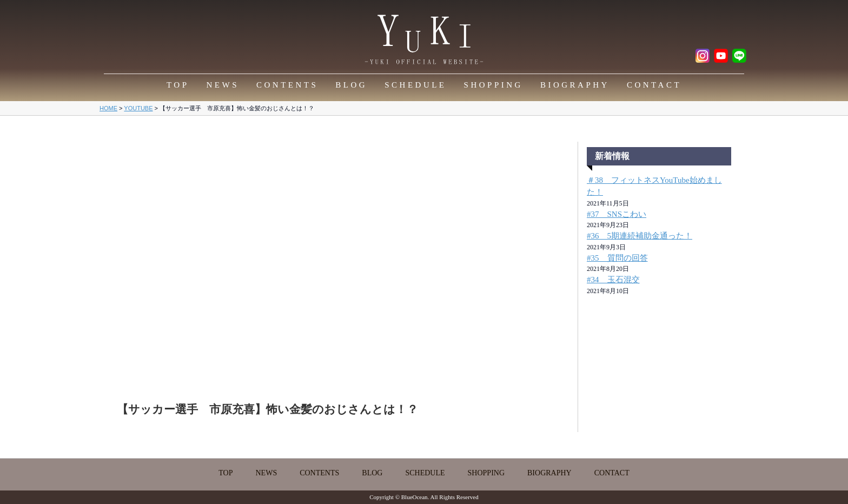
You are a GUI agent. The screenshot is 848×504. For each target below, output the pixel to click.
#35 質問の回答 (617, 258)
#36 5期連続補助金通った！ (640, 236)
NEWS (223, 85)
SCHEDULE (415, 85)
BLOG (351, 85)
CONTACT (654, 85)
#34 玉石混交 (613, 280)
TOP (178, 85)
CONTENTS (287, 85)
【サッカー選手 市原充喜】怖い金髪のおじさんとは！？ (267, 409)
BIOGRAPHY (575, 85)
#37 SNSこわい (617, 214)
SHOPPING (493, 85)
